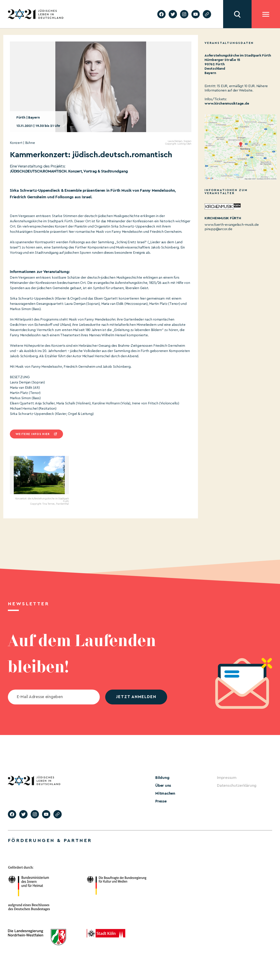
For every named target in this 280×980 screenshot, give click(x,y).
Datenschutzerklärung (237, 785)
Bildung (162, 778)
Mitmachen (165, 793)
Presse (161, 801)
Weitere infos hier (33, 434)
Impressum (227, 778)
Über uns (163, 785)
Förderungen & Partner (50, 840)
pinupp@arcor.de (218, 229)
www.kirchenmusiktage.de (227, 104)
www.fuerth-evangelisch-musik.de (232, 225)
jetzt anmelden (136, 697)
